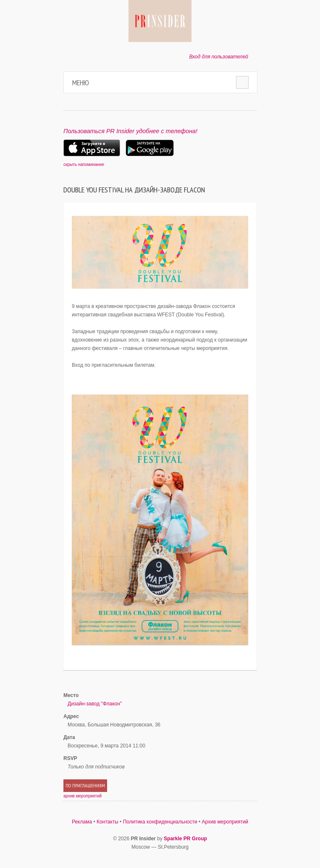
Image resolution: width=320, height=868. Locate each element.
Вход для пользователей (219, 57)
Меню (81, 83)
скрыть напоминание (84, 164)
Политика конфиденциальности (160, 822)
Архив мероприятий (225, 822)
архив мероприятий (83, 796)
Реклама (82, 822)
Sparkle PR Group (185, 839)
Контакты (108, 822)
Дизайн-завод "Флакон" (95, 704)
